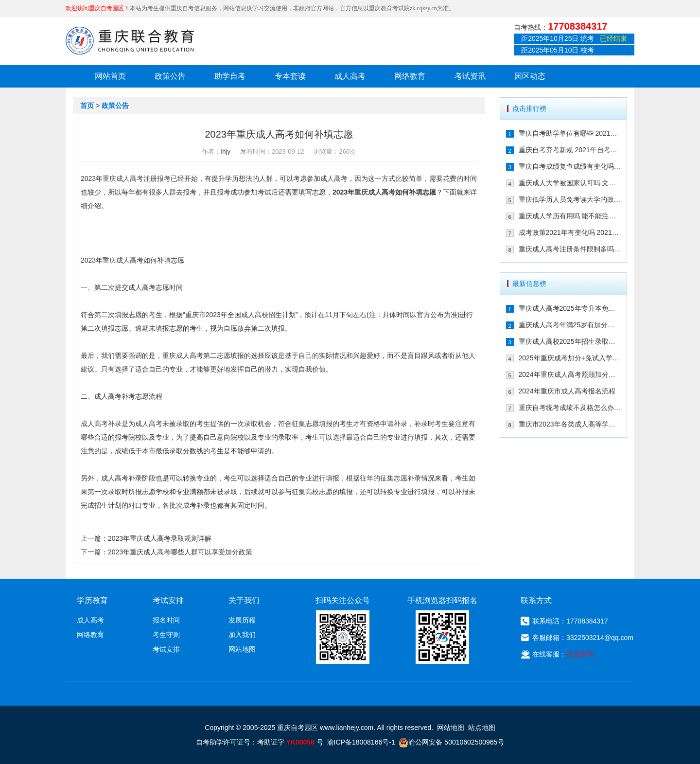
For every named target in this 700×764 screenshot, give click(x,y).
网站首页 (110, 76)
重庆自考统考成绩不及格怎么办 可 (570, 408)
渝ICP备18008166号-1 (361, 742)
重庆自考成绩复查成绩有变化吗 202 (570, 166)
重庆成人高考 (123, 178)
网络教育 (410, 76)
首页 (87, 106)
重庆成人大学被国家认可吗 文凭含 (570, 183)
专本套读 (290, 76)
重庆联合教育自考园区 (130, 40)
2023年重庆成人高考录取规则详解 (160, 538)
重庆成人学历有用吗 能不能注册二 (570, 216)
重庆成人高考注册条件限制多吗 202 (570, 249)
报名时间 (166, 620)
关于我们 (244, 600)
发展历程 (242, 620)
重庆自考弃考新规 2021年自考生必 (570, 150)
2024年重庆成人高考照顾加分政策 (570, 374)
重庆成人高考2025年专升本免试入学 (570, 308)
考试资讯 (470, 76)
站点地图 (482, 728)
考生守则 (166, 635)
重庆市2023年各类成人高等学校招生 (570, 424)
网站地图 (242, 649)
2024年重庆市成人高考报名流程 (567, 391)
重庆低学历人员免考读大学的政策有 (570, 199)
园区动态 (530, 76)
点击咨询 (580, 654)
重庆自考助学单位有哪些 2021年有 (570, 133)
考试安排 (166, 649)
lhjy (226, 151)
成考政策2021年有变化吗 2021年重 (570, 232)
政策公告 (170, 76)
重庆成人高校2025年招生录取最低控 (570, 341)
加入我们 (242, 635)
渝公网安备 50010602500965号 (451, 742)
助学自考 (230, 76)
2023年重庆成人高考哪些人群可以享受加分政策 (180, 552)
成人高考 (350, 76)
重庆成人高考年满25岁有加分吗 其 (570, 325)
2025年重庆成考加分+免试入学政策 (570, 358)
